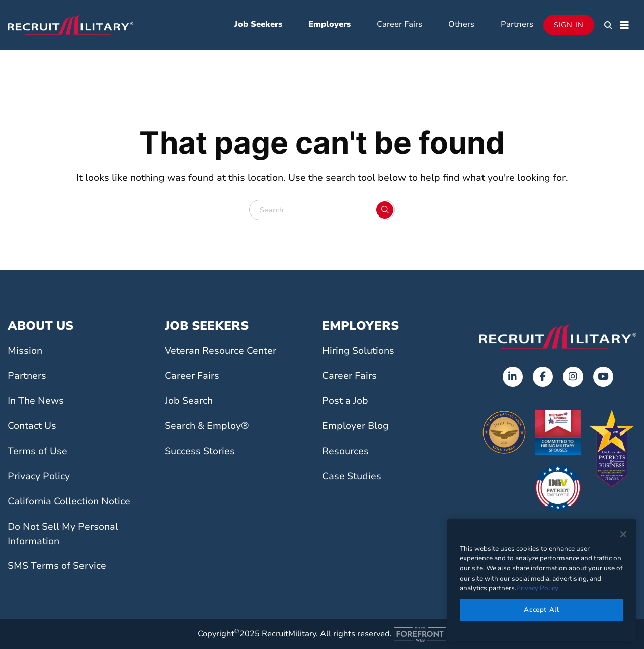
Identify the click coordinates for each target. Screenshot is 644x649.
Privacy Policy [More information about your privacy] (537, 588)
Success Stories (200, 451)
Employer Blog (355, 426)
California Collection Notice (69, 501)
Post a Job (345, 401)
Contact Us (32, 426)
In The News (36, 401)
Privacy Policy (39, 476)
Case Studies (352, 476)
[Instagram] (573, 377)
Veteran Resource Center (220, 351)
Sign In (569, 25)
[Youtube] (603, 377)
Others (461, 24)
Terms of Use (37, 451)
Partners (517, 24)
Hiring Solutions (358, 351)
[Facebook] (543, 377)
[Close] (623, 534)
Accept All (542, 610)
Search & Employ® (207, 426)
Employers (330, 24)
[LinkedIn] (513, 377)
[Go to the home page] (558, 336)
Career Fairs (399, 24)
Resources (345, 451)
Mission (25, 351)
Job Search (189, 401)
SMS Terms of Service (57, 566)
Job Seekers (258, 24)
